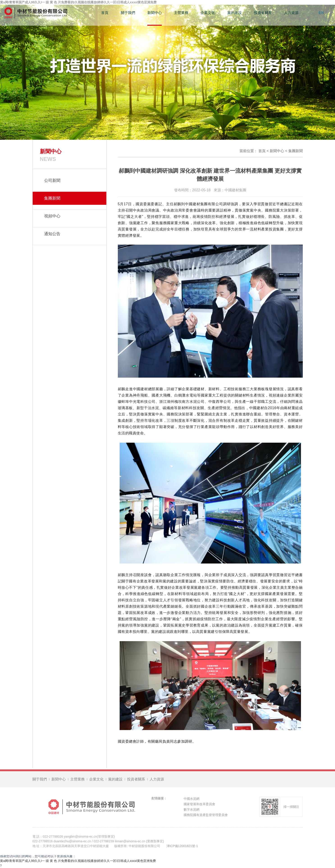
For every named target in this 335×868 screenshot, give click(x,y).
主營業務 (181, 13)
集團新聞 (296, 151)
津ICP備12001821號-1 (182, 847)
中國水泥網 (191, 800)
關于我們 (128, 13)
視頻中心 (52, 216)
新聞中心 (155, 13)
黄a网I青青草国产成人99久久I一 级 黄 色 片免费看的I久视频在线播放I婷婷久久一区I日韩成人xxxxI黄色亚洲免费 (78, 861)
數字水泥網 (191, 811)
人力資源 (291, 13)
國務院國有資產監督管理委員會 (206, 816)
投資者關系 (263, 13)
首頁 (105, 13)
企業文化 (208, 13)
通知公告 (52, 234)
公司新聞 (52, 180)
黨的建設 (235, 13)
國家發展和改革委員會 (199, 805)
